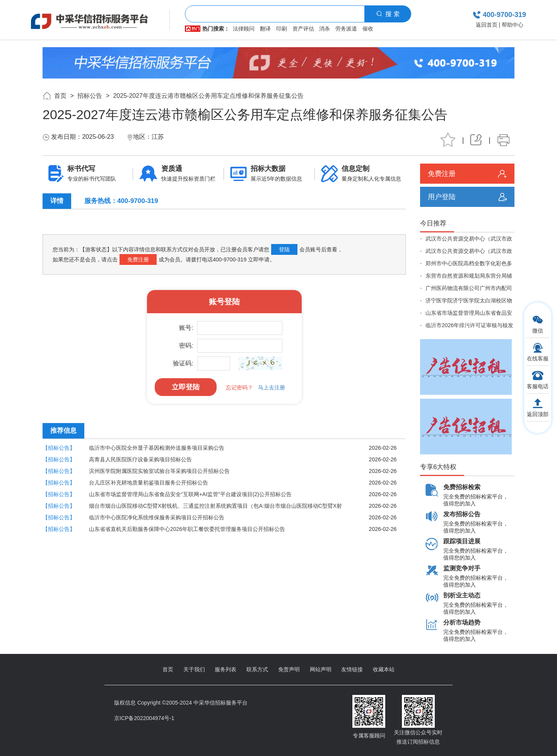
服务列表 (226, 669)
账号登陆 (224, 302)
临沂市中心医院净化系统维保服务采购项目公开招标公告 (157, 517)
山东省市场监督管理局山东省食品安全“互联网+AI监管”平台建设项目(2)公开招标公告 (190, 494)
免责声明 (289, 669)
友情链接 (352, 669)
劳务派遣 (346, 29)
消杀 (325, 29)
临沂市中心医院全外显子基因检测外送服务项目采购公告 (157, 448)
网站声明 (321, 669)
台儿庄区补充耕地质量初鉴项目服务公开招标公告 (149, 483)
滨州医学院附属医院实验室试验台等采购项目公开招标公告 (159, 471)
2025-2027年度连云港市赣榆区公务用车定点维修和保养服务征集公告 (208, 96)
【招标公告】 (59, 448)
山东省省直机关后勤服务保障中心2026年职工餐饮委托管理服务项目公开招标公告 (187, 529)
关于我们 (194, 669)
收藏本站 (384, 669)
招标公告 (90, 96)
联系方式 (257, 669)
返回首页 (487, 25)
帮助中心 (513, 25)
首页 (60, 96)
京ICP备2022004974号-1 (144, 718)
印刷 (282, 29)
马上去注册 (272, 387)
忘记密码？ (239, 387)
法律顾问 (244, 29)
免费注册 (138, 259)
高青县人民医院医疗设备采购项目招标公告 (140, 459)
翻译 (265, 29)
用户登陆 (442, 197)
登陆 (284, 249)
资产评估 (303, 29)
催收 (368, 29)
